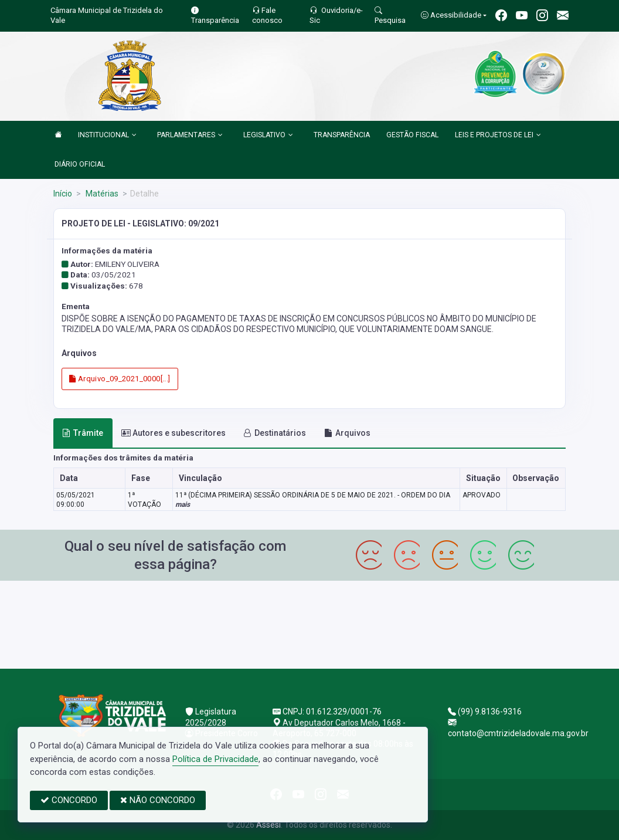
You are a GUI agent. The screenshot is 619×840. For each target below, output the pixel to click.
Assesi (268, 825)
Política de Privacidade (215, 759)
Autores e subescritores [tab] (174, 433)
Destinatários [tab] (275, 433)
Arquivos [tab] (347, 433)
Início (63, 194)
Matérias (101, 194)
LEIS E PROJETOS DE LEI (498, 136)
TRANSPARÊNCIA (342, 135)
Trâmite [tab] (83, 433)
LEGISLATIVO (268, 136)
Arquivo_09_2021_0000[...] (120, 379)
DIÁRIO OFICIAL (80, 164)
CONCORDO (69, 800)
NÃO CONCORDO (158, 800)
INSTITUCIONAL (107, 136)
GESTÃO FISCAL (412, 135)
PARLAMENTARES (190, 136)
